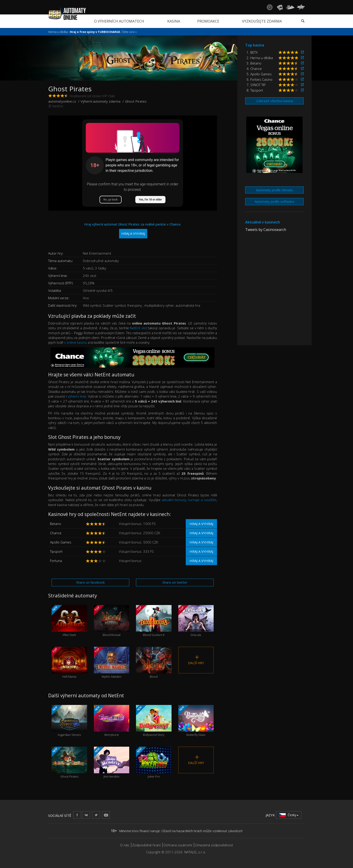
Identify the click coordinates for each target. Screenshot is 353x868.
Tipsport (56, 551)
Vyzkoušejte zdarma (262, 21)
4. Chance (254, 69)
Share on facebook (90, 582)
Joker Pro (154, 763)
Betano (55, 524)
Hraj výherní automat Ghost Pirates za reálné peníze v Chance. (133, 230)
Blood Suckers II (154, 621)
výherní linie (77, 396)
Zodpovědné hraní (146, 845)
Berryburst (112, 721)
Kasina (174, 21)
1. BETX (252, 52)
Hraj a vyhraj (201, 524)
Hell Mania (69, 663)
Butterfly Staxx (196, 721)
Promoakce (208, 21)
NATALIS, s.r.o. (195, 852)
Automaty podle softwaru (274, 201)
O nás (125, 845)
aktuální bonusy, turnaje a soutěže (189, 500)
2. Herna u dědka (260, 58)
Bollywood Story (154, 721)
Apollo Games (61, 542)
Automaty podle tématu (274, 190)
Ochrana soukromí (178, 845)
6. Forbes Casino (259, 79)
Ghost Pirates (69, 763)
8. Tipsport (255, 90)
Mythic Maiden (112, 663)
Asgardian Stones (69, 721)
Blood (154, 663)
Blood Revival (112, 621)
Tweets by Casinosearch (266, 230)
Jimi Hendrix (112, 763)
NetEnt (58, 106)
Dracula (196, 621)
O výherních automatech (119, 21)
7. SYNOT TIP (256, 85)
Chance (56, 533)
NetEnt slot (138, 328)
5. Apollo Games (259, 74)
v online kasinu (76, 342)
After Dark (69, 621)
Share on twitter (175, 582)
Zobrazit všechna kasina (275, 101)
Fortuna (56, 561)
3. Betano (254, 63)
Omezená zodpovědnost (214, 845)
